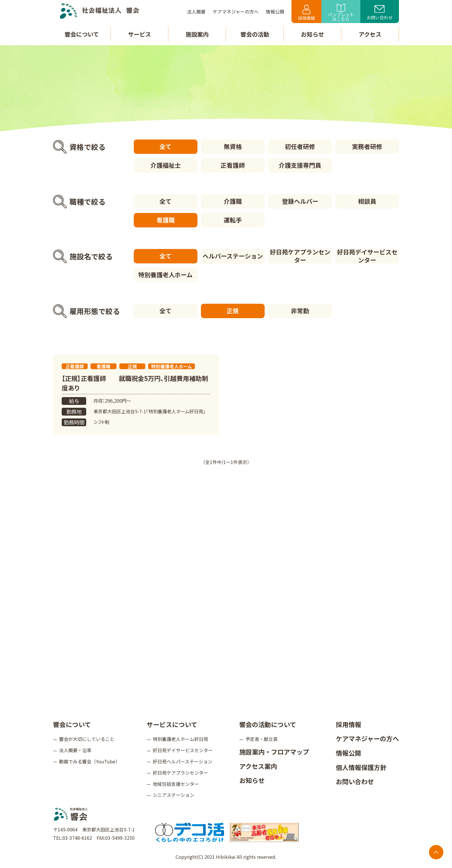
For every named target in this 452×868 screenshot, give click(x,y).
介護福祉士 (166, 165)
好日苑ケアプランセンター (300, 256)
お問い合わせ (380, 13)
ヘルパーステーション (233, 256)
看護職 (166, 220)
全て (165, 146)
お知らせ (252, 780)
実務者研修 (367, 146)
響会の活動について (268, 724)
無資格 (233, 146)
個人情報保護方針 (361, 767)
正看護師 (233, 165)
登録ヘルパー (300, 201)
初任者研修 (300, 146)
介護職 (233, 201)
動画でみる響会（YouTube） (90, 761)
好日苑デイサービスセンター (367, 256)
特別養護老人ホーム (165, 275)
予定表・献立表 (261, 739)
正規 (233, 311)
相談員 (367, 201)
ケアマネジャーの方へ (367, 738)
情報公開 (349, 753)
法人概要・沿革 (75, 750)
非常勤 (300, 311)
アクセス (370, 34)
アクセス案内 (258, 766)
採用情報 (306, 13)
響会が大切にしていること (87, 739)
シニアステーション (174, 795)
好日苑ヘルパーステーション (183, 761)
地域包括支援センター (176, 784)
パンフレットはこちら (341, 13)
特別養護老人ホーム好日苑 (180, 739)
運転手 (233, 220)
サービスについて (172, 724)
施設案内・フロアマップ (274, 752)
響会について (72, 724)
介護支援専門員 (300, 165)
